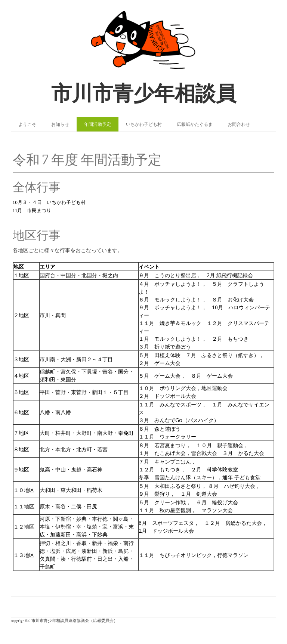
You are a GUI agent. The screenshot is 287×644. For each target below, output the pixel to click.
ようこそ (27, 124)
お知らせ (60, 124)
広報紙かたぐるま (195, 124)
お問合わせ (239, 124)
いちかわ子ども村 (144, 124)
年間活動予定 (98, 124)
